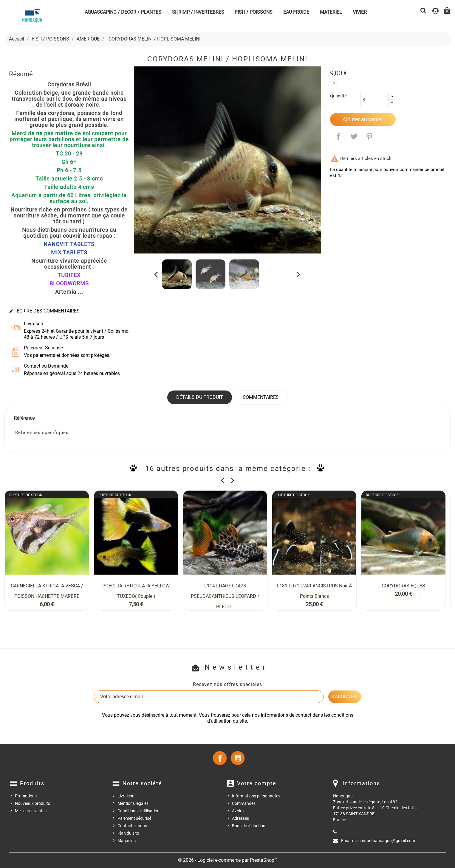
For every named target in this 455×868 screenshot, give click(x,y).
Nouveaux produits (32, 803)
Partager (338, 136)
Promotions (26, 796)
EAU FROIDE (296, 12)
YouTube (238, 758)
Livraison (126, 796)
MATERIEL (331, 12)
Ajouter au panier (363, 119)
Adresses (240, 818)
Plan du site (128, 833)
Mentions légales (133, 803)
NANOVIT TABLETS (69, 244)
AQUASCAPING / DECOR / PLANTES (123, 12)
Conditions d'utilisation (138, 811)
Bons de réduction (249, 826)
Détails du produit (200, 397)
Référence (24, 418)
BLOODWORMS (69, 283)
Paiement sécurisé (134, 818)
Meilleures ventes (31, 811)
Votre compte (257, 783)
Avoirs (238, 811)
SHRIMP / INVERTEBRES (198, 12)
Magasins (127, 841)
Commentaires (261, 397)
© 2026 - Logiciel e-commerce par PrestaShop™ (228, 860)
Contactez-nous (132, 826)
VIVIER (360, 12)
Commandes (244, 803)
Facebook (220, 758)
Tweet (354, 136)
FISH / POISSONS (254, 12)
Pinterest (369, 136)
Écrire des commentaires (44, 311)
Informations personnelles (256, 796)
